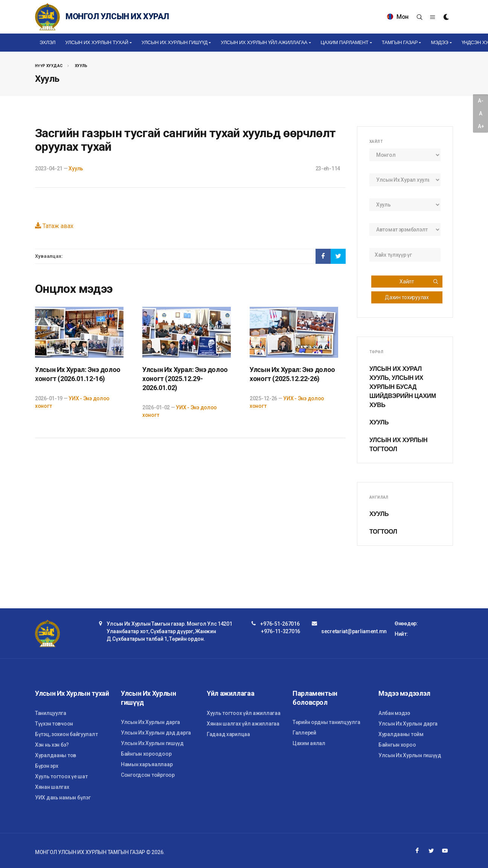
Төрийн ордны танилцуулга (326, 722)
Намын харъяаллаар (147, 764)
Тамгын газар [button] (400, 42)
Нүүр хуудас (49, 66)
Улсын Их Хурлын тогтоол (398, 445)
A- (480, 101)
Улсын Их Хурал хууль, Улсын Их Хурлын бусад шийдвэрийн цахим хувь (403, 387)
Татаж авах (54, 226)
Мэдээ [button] (439, 42)
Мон (398, 17)
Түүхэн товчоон (54, 724)
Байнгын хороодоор (146, 754)
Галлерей (304, 733)
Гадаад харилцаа (228, 734)
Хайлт (419, 282)
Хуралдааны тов (56, 755)
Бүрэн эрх (47, 766)
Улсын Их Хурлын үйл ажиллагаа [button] (264, 42)
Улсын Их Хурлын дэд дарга (156, 733)
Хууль (81, 66)
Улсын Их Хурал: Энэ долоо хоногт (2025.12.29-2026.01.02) (185, 379)
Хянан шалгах (52, 787)
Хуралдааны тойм (401, 734)
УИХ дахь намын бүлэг (63, 798)
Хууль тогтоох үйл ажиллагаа (243, 713)
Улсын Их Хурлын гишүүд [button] (175, 42)
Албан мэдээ (394, 713)
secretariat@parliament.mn (354, 631)
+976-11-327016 (281, 631)
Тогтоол (383, 532)
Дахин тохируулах (407, 297)
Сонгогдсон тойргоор (148, 775)
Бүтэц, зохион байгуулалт (66, 734)
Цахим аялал (309, 743)
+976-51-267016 (280, 624)
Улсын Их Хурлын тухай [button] (97, 42)
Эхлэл (47, 42)
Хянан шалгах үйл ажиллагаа (243, 724)
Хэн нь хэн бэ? (52, 745)
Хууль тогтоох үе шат (61, 776)
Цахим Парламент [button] (345, 42)
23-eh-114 (328, 168)
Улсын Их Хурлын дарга (150, 722)
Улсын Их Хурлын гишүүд (152, 743)
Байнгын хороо (397, 745)
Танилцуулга (51, 713)
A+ (481, 126)
